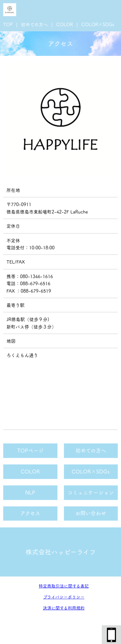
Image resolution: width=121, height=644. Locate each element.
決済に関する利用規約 (64, 608)
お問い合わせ (91, 513)
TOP (8, 25)
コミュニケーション (91, 493)
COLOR (65, 25)
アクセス (30, 513)
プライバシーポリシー (64, 597)
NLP (30, 493)
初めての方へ (34, 25)
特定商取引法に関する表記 (64, 586)
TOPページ (30, 451)
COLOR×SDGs (98, 25)
